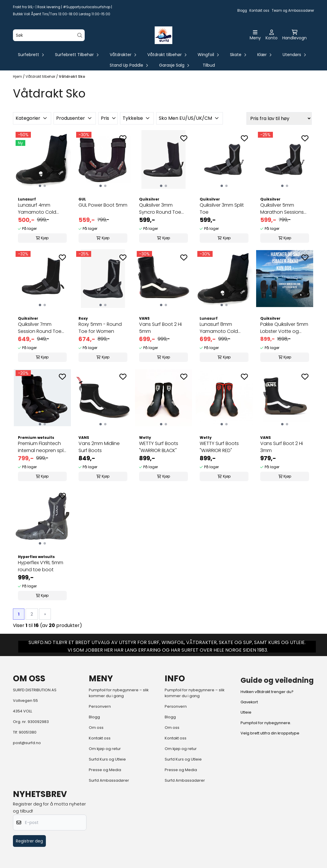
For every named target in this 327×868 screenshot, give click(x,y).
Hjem (18, 76)
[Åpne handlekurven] (295, 35)
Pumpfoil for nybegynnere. (266, 723)
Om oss (96, 728)
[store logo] (163, 35)
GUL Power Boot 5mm (103, 205)
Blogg (242, 11)
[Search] (80, 35)
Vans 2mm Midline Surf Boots (99, 447)
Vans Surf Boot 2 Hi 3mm (282, 447)
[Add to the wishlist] (62, 138)
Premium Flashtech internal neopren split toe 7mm (42, 447)
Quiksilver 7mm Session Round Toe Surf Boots (40, 328)
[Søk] (49, 35)
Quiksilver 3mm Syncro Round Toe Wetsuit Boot (160, 209)
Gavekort (249, 702)
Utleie (246, 712)
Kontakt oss (259, 11)
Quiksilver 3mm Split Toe (222, 209)
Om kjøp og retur (105, 749)
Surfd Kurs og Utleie (107, 759)
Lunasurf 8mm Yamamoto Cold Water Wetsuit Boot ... (224, 328)
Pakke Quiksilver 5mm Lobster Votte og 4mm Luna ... (284, 328)
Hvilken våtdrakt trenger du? (267, 692)
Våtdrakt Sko (72, 76)
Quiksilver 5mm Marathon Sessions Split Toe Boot (282, 209)
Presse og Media (105, 770)
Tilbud (209, 65)
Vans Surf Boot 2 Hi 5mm (160, 328)
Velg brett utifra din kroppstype (270, 733)
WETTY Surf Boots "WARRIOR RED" (219, 447)
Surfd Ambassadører (109, 780)
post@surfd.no (27, 743)
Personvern (100, 706)
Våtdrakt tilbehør (41, 76)
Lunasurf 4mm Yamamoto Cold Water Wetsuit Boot (40, 209)
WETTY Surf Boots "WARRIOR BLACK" (159, 447)
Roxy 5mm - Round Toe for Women (100, 328)
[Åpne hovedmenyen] (255, 35)
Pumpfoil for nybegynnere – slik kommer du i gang (119, 693)
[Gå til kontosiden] (272, 35)
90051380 (28, 732)
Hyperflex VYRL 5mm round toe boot (41, 566)
